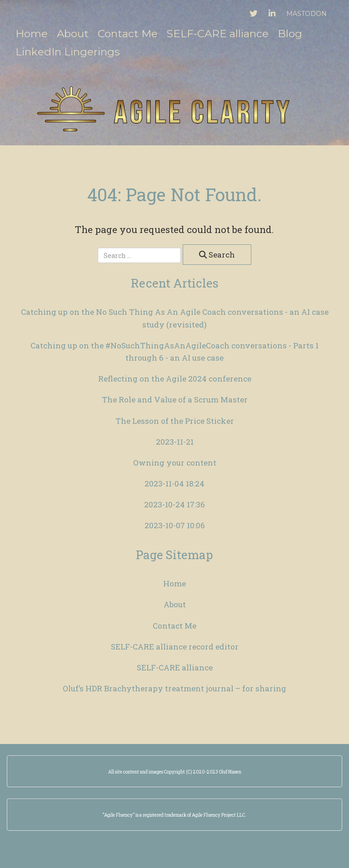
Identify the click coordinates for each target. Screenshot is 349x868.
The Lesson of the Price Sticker (175, 421)
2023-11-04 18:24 (174, 484)
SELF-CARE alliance (218, 34)
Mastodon (307, 14)
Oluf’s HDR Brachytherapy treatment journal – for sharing (174, 688)
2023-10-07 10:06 (175, 525)
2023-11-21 (175, 442)
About (73, 34)
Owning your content (175, 463)
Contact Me (128, 34)
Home (32, 34)
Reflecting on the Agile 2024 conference (175, 379)
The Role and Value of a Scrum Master (175, 399)
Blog (290, 34)
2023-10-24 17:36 (174, 504)
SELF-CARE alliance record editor (175, 647)
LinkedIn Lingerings (67, 52)
